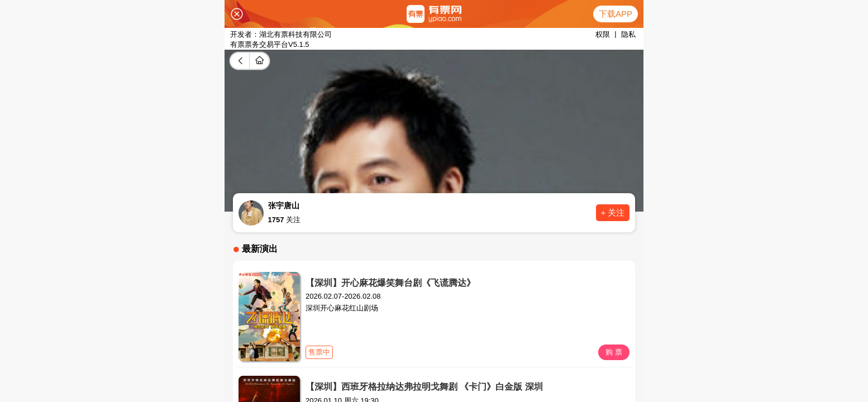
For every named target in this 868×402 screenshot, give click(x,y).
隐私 (628, 34)
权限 (603, 34)
